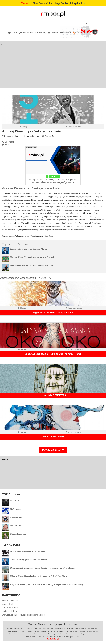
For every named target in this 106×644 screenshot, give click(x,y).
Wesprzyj (40, 33)
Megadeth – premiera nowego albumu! (53, 313)
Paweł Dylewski (17, 517)
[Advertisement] (53, 64)
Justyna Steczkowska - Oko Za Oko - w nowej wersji (53, 354)
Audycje (53, 33)
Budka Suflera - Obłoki (53, 437)
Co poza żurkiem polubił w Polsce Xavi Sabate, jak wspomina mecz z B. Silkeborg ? (47, 584)
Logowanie (26, 33)
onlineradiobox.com (12, 611)
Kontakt (66, 33)
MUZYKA (29, 236)
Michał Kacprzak (18, 534)
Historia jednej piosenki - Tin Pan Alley (28, 551)
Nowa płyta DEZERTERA (53, 395)
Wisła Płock (8, 604)
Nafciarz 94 (15, 509)
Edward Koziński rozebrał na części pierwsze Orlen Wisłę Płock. (39, 576)
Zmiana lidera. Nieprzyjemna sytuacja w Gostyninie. (34, 257)
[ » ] (84, 3)
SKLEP (12, 33)
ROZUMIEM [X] (53, 639)
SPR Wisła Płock (10, 601)
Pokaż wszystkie (53, 450)
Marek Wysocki (17, 501)
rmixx (11, 236)
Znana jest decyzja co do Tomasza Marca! (29, 249)
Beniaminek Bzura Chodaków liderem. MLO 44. (32, 265)
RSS (76, 33)
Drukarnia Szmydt (11, 608)
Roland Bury (16, 526)
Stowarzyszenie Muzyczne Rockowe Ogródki (24, 615)
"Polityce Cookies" (73, 637)
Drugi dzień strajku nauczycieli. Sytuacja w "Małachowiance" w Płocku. (42, 568)
